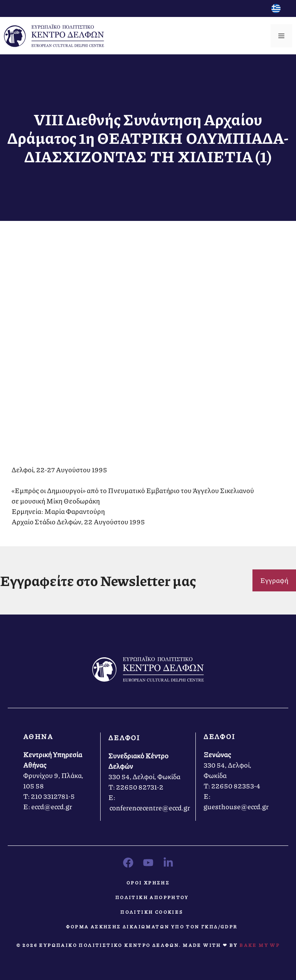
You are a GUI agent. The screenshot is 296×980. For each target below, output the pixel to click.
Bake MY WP (260, 945)
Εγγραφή (274, 580)
